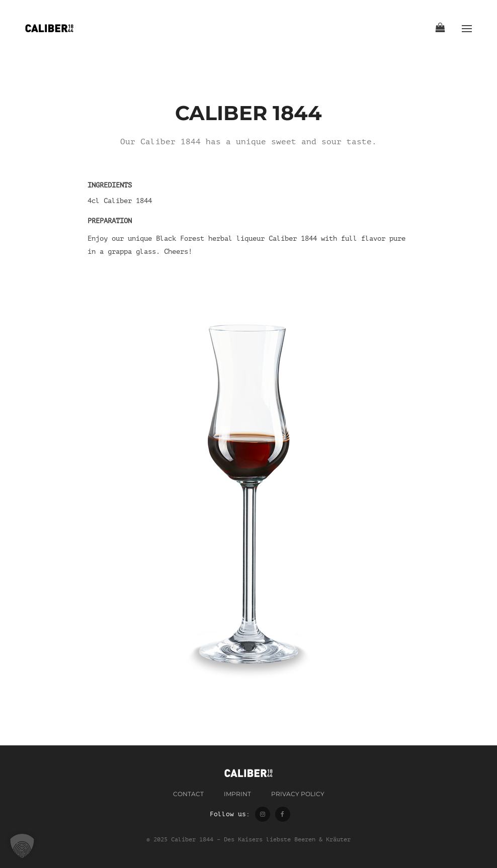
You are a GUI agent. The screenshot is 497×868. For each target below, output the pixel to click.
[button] (22, 846)
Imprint (237, 794)
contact (188, 794)
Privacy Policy (298, 794)
